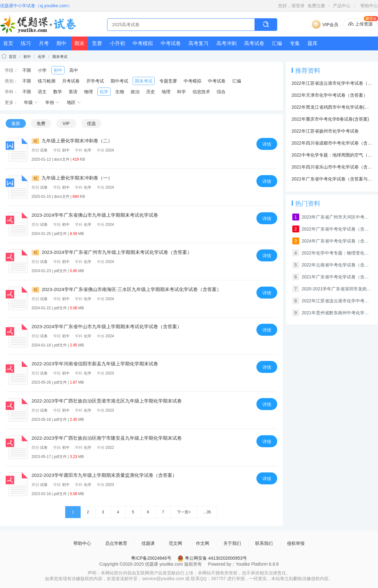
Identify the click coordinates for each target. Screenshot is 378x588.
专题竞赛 (168, 81)
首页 (8, 43)
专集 (295, 43)
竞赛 (97, 43)
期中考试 (119, 81)
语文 (42, 92)
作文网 (203, 543)
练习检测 (47, 81)
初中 (27, 57)
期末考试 (60, 57)
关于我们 (232, 543)
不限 (27, 70)
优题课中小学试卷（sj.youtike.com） (36, 6)
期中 (61, 43)
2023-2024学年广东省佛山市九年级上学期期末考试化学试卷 (95, 215)
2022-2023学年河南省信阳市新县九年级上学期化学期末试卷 (95, 364)
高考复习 (198, 43)
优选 (91, 123)
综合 (221, 92)
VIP (66, 123)
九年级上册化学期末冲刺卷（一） (72, 178)
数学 (58, 92)
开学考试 (95, 81)
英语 (73, 92)
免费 (41, 123)
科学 (181, 92)
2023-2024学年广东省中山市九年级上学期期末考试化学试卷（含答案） (107, 326)
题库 (312, 43)
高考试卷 (254, 43)
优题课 (148, 543)
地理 (166, 92)
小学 (42, 70)
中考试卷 (171, 43)
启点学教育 (116, 543)
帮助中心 (369, 6)
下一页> (184, 512)
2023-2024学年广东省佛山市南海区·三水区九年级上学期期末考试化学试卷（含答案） (126, 289)
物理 (89, 92)
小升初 (117, 43)
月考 (44, 43)
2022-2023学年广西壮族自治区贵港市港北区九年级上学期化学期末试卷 (107, 401)
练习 (26, 43)
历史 (151, 92)
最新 (16, 123)
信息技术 (201, 92)
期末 (79, 43)
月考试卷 (71, 81)
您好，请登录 (291, 6)
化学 (42, 57)
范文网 (175, 543)
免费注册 (316, 6)
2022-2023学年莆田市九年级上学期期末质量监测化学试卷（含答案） (104, 475)
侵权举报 (296, 543)
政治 (135, 92)
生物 (120, 92)
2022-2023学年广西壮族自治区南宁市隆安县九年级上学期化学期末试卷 (107, 438)
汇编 (277, 43)
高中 (74, 70)
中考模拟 (143, 43)
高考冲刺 (226, 43)
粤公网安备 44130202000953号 (212, 558)
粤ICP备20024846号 (151, 558)
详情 (267, 144)
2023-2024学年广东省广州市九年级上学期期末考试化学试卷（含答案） (112, 252)
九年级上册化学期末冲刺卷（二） (72, 141)
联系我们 (264, 543)
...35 (207, 512)
